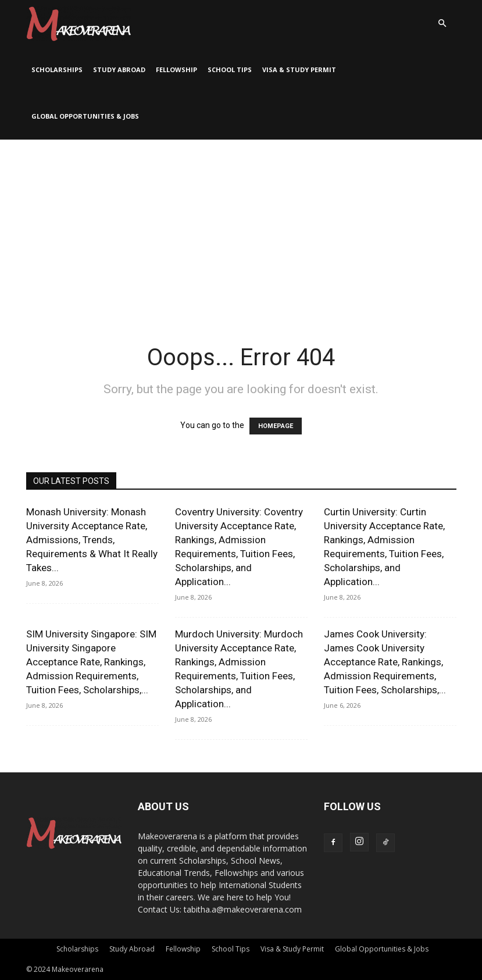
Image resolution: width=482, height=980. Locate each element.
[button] (442, 24)
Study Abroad (119, 70)
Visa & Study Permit (299, 70)
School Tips (230, 70)
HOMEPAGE (276, 426)
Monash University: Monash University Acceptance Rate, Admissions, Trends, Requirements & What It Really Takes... (92, 540)
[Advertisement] (241, 227)
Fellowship (176, 70)
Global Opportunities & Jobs (85, 116)
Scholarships (57, 70)
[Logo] (78, 23)
